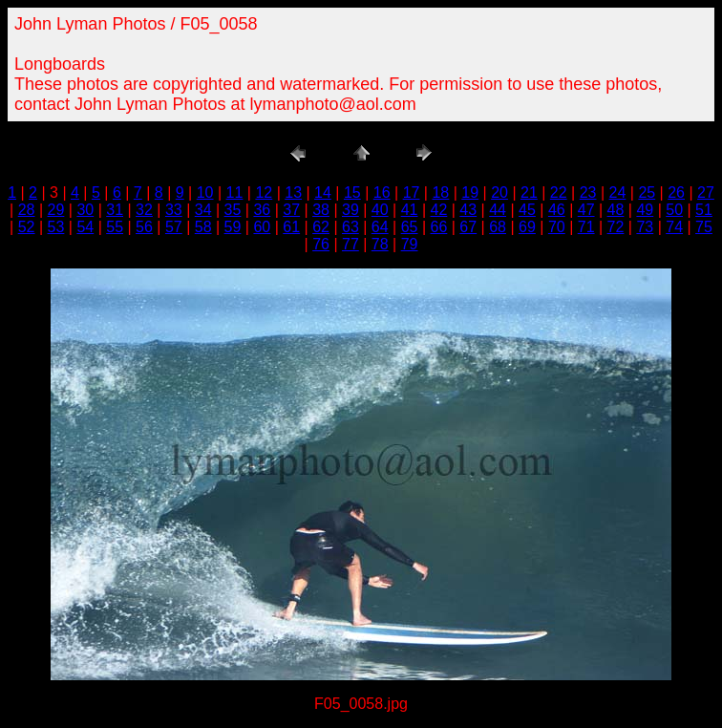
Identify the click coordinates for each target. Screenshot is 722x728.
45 (527, 210)
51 (704, 210)
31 (115, 210)
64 (380, 227)
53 (56, 227)
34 (203, 210)
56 (144, 227)
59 (233, 227)
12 (264, 193)
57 (174, 227)
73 (645, 227)
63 (350, 227)
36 (262, 210)
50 (674, 210)
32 (144, 210)
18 (440, 193)
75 (704, 227)
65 (410, 227)
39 (350, 210)
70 (557, 227)
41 (410, 210)
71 (586, 227)
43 (468, 210)
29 (56, 210)
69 (527, 227)
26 (676, 193)
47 (586, 210)
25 (647, 193)
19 (470, 193)
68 (498, 227)
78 (380, 244)
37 (291, 210)
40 (380, 210)
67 (468, 227)
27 (706, 193)
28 (27, 210)
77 (350, 244)
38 (321, 210)
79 (410, 244)
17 (412, 193)
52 (27, 227)
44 (498, 210)
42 (439, 210)
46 (557, 210)
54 (85, 227)
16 (382, 193)
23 (588, 193)
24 (618, 193)
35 (233, 210)
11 (235, 193)
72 (616, 227)
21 (529, 193)
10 (205, 193)
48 (616, 210)
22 (559, 193)
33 (174, 210)
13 (293, 193)
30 (85, 210)
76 (321, 244)
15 (352, 193)
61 (291, 227)
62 (321, 227)
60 (262, 227)
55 (115, 227)
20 (499, 193)
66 (439, 227)
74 (674, 227)
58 (203, 227)
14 (323, 193)
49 (645, 210)
